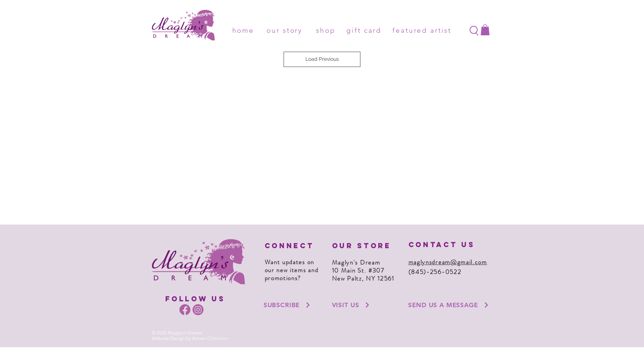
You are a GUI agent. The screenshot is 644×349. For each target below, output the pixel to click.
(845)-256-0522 (435, 272)
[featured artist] (424, 30)
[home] (245, 30)
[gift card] (366, 30)
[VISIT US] (351, 305)
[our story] (286, 30)
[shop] (327, 30)
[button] (485, 30)
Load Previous (322, 59)
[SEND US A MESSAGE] (449, 305)
